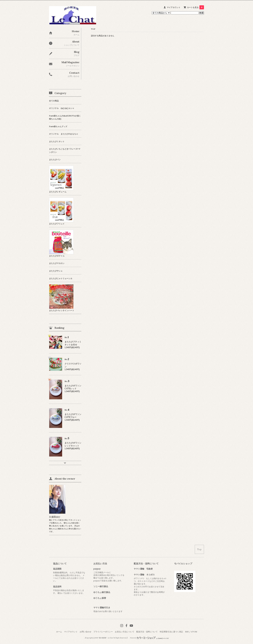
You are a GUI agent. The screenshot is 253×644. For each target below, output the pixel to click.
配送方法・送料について (147, 632)
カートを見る (195, 7)
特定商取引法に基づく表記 (171, 632)
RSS (187, 632)
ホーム (59, 632)
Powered (149, 638)
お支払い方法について (125, 632)
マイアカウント (174, 7)
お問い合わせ (86, 632)
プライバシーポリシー (103, 632)
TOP (93, 29)
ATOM (194, 632)
